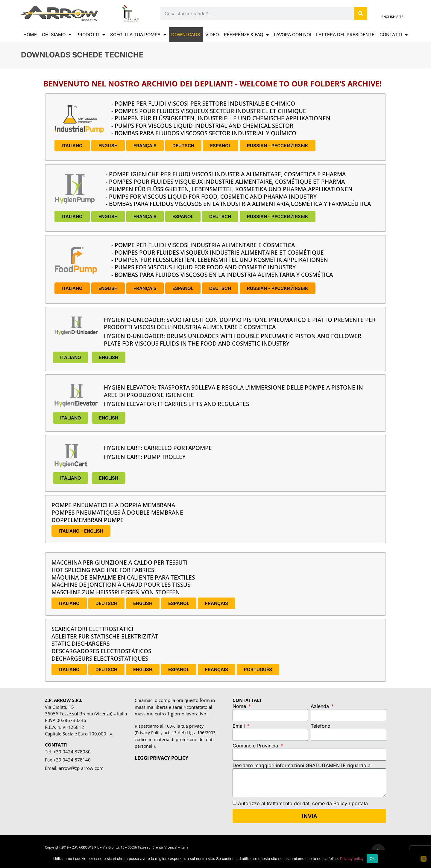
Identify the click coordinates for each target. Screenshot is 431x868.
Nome (240, 706)
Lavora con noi (292, 35)
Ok (372, 859)
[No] (424, 859)
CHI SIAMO (57, 35)
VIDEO (212, 35)
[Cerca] (361, 14)
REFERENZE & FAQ (246, 35)
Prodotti (91, 35)
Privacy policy (352, 859)
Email (239, 726)
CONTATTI (394, 35)
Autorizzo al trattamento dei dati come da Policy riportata (303, 803)
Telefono (321, 726)
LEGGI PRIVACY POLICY (161, 758)
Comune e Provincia (256, 746)
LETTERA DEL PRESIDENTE (345, 35)
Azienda (321, 706)
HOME (30, 35)
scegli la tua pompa (138, 35)
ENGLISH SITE (392, 19)
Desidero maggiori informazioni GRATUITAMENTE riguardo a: (302, 766)
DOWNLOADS (186, 35)
